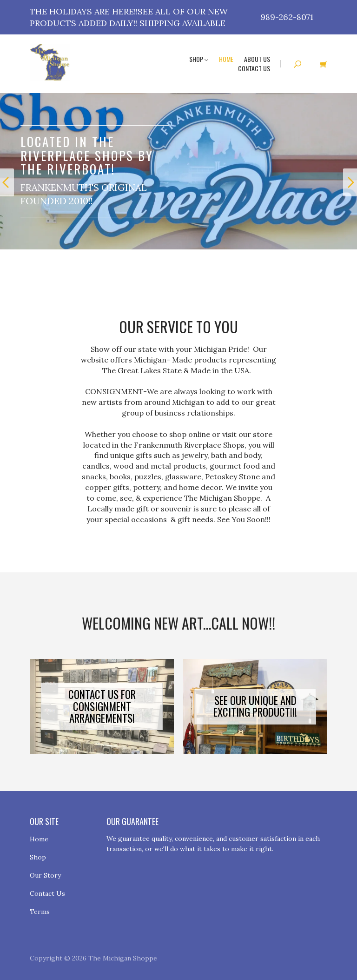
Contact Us (254, 68)
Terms (40, 912)
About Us (257, 59)
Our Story (45, 875)
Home (226, 59)
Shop (199, 59)
